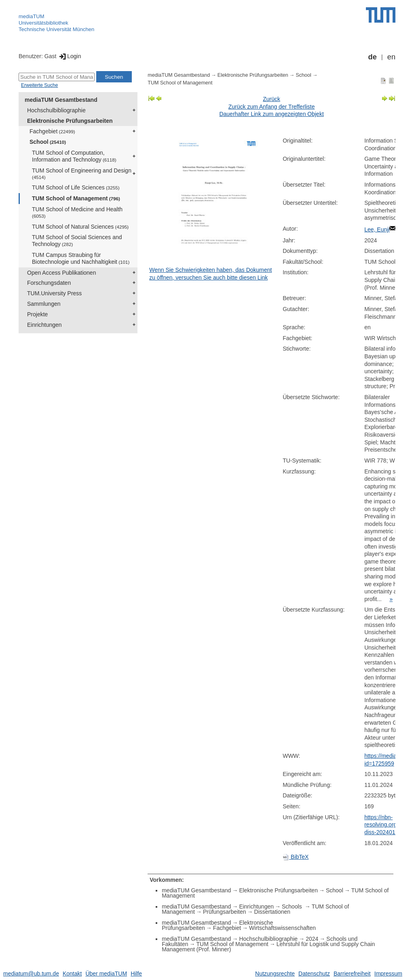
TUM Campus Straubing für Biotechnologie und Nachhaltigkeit (81, 258)
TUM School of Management (76, 198)
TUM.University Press (54, 293)
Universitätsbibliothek (43, 23)
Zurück (271, 99)
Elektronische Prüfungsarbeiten (70, 121)
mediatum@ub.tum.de (31, 974)
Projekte (37, 314)
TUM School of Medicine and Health (77, 212)
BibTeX (296, 857)
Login (69, 56)
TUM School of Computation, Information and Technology (74, 156)
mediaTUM (32, 16)
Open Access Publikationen (61, 273)
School (48, 142)
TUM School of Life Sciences (76, 187)
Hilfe (136, 974)
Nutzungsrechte (275, 974)
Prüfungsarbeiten (225, 912)
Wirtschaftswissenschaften (282, 928)
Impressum (388, 974)
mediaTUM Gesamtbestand (61, 100)
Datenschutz (314, 974)
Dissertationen (272, 912)
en (391, 57)
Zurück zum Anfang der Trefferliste (272, 107)
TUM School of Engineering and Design (82, 173)
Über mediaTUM (106, 974)
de (373, 57)
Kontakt (72, 974)
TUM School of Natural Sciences (80, 227)
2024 (312, 939)
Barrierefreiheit (352, 974)
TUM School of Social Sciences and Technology (77, 241)
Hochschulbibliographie (56, 110)
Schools (293, 906)
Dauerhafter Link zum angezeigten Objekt (271, 114)
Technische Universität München (56, 29)
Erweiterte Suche (39, 85)
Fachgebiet (52, 131)
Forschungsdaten (49, 283)
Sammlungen (44, 304)
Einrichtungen (44, 325)
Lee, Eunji (377, 229)
